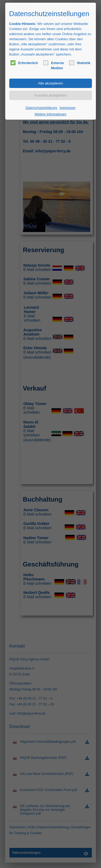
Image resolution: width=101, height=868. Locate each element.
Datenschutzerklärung (41, 108)
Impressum (67, 108)
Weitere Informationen (51, 114)
